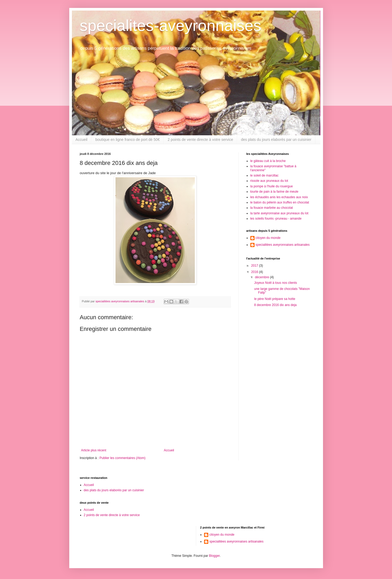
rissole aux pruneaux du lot (269, 181)
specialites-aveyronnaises (171, 26)
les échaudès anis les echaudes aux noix (279, 197)
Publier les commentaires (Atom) (122, 458)
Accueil (82, 140)
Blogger (215, 556)
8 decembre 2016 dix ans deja (275, 305)
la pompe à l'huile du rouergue (272, 186)
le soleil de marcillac (264, 175)
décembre (262, 277)
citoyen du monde (268, 238)
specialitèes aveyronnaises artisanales (283, 245)
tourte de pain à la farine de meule (274, 192)
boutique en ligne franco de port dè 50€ (128, 140)
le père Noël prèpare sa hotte (275, 299)
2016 (255, 272)
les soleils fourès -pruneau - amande (276, 219)
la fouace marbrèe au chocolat (272, 208)
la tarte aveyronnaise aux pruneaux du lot (279, 213)
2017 (255, 266)
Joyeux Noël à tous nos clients (275, 283)
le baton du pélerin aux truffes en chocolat (280, 202)
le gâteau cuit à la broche (268, 161)
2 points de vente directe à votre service (200, 140)
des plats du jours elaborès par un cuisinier (276, 140)
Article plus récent (94, 450)
